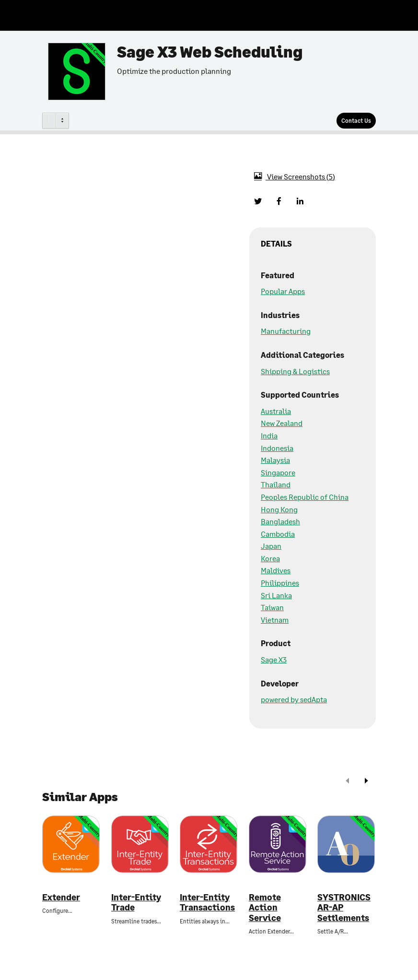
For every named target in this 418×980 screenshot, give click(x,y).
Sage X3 (274, 659)
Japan (271, 546)
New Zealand (282, 423)
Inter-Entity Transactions (207, 903)
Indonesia (277, 448)
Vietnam (275, 620)
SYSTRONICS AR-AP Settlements (344, 908)
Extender (61, 897)
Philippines (280, 583)
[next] (366, 782)
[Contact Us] (356, 121)
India (269, 435)
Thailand (276, 484)
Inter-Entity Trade (136, 903)
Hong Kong (279, 509)
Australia (276, 411)
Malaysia (275, 460)
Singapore (278, 472)
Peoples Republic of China (305, 497)
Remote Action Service (265, 908)
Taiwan (272, 607)
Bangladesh (280, 521)
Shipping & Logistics (295, 371)
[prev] (348, 782)
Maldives (276, 570)
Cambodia (278, 534)
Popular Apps (283, 291)
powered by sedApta (294, 699)
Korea (270, 558)
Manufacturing (286, 331)
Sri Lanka (276, 595)
